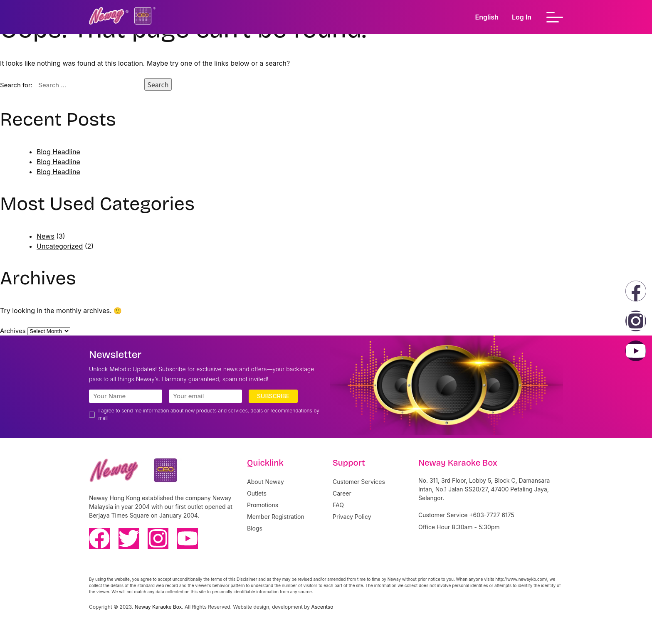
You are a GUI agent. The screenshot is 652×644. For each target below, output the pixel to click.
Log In (522, 17)
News (46, 236)
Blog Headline (58, 152)
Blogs (255, 528)
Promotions (263, 505)
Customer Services (359, 482)
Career (342, 493)
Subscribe (273, 396)
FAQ (338, 505)
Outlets (257, 493)
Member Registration (276, 517)
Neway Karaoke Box (158, 607)
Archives (13, 331)
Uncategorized (60, 246)
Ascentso (322, 607)
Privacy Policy (352, 517)
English (487, 17)
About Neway (265, 482)
